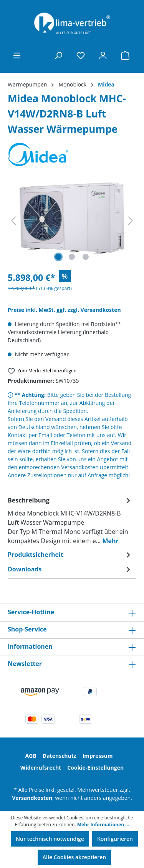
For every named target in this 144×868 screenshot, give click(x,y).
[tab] (70, 520)
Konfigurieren (115, 839)
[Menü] (17, 55)
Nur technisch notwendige (50, 839)
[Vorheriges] (13, 221)
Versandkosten (32, 798)
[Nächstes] (131, 221)
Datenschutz (60, 756)
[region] (72, 221)
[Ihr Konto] (103, 55)
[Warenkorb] (125, 55)
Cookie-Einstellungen (95, 768)
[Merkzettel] (81, 55)
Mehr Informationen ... (103, 825)
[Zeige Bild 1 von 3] (58, 257)
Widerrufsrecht (41, 768)
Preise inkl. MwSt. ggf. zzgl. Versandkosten (64, 310)
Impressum (98, 756)
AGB (31, 756)
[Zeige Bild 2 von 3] (72, 257)
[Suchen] (58, 55)
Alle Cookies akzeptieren (74, 857)
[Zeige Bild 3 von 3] (86, 257)
